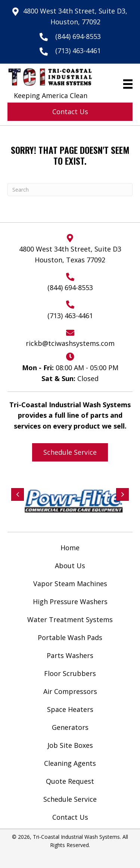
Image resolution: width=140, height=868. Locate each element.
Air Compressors (70, 691)
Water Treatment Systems (70, 619)
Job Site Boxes (70, 745)
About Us (70, 566)
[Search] (70, 190)
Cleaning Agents (70, 763)
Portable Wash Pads (70, 637)
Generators (70, 727)
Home (70, 548)
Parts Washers (70, 655)
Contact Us (70, 817)
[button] (70, 112)
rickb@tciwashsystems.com (70, 343)
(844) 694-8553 (78, 36)
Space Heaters (70, 709)
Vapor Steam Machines (70, 584)
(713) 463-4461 (78, 51)
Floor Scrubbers (70, 673)
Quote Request (70, 781)
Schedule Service (70, 799)
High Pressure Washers (70, 601)
